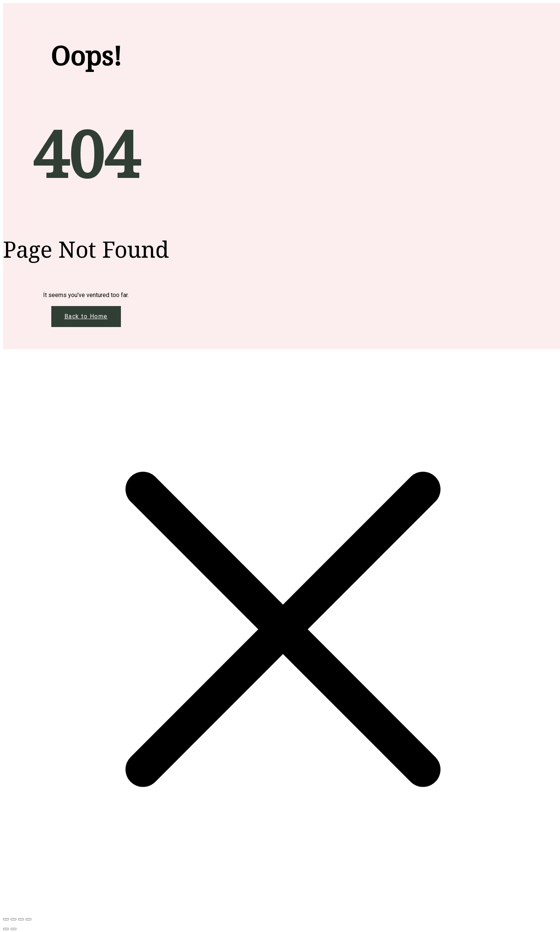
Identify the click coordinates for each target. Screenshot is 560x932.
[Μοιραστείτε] (21, 919)
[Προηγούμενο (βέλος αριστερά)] (6, 929)
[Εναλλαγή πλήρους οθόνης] (13, 919)
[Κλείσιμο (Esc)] (28, 919)
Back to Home (86, 316)
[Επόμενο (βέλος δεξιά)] (13, 929)
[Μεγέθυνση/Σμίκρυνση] (6, 919)
